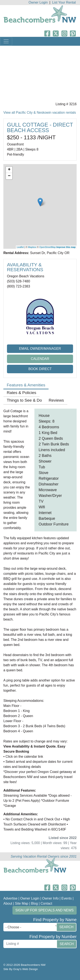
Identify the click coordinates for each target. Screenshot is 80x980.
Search (66, 927)
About (8, 903)
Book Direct (40, 369)
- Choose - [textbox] (13, 927)
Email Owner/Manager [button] (40, 349)
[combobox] (31, 927)
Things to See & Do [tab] (24, 400)
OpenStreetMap (47, 247)
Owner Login (38, 2)
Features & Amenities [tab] (26, 385)
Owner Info (50, 898)
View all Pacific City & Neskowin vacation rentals (40, 113)
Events (67, 898)
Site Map (22, 903)
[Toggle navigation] (6, 41)
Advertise (10, 898)
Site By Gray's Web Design (21, 969)
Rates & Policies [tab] (22, 393)
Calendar (40, 359)
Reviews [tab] (56, 400)
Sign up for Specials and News (45, 910)
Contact (46, 903)
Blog (34, 903)
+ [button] (9, 170)
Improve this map (66, 247)
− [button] (9, 176)
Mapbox (32, 247)
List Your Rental (64, 2)
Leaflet (20, 247)
